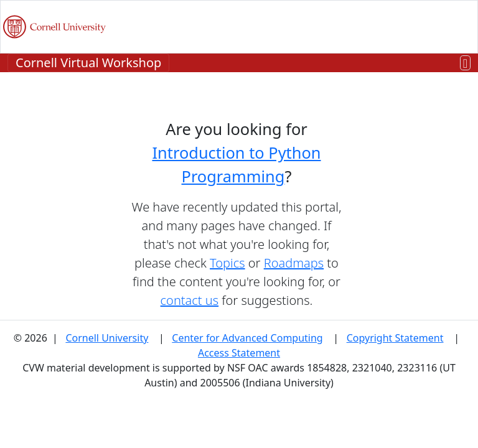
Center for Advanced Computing (247, 338)
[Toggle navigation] (465, 63)
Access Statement (239, 353)
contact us (190, 300)
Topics (227, 263)
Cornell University (107, 338)
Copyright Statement (395, 338)
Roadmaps (294, 263)
